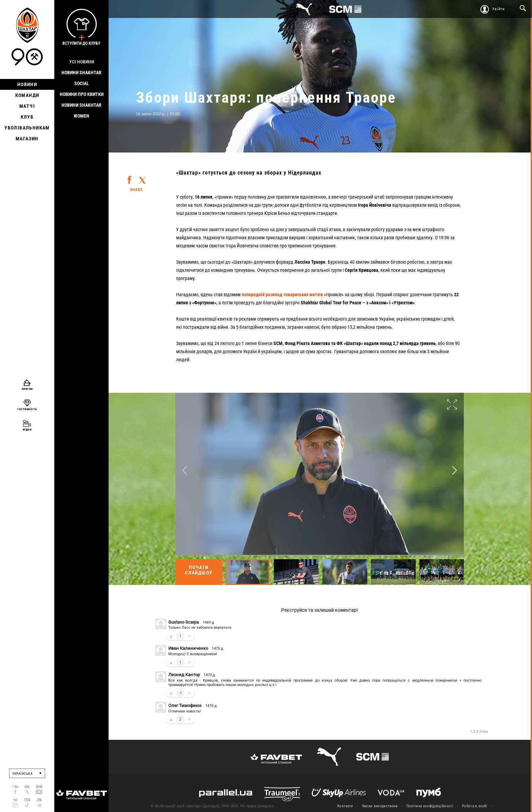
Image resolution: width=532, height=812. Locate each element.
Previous (185, 471)
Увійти (499, 9)
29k (39, 800)
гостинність (27, 409)
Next (455, 471)
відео (27, 429)
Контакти (345, 806)
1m (15, 800)
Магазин (27, 139)
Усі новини (82, 62)
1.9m (15, 787)
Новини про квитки (82, 94)
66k (27, 787)
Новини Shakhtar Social (81, 78)
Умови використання (380, 806)
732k (27, 800)
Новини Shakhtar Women (81, 110)
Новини (27, 84)
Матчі (27, 106)
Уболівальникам (27, 128)
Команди (27, 95)
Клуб (27, 117)
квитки (27, 389)
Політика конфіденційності (430, 806)
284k (39, 787)
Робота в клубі (475, 806)
